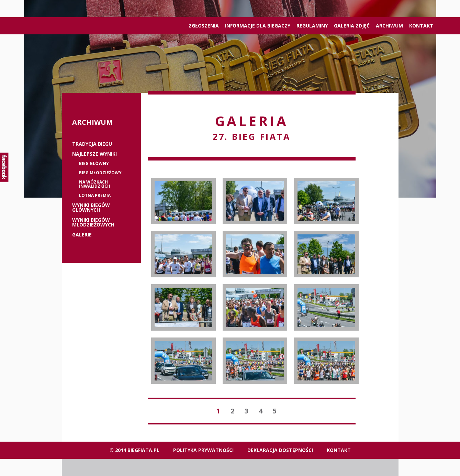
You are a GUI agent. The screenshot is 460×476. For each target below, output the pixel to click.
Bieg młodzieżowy (100, 173)
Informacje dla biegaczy (258, 26)
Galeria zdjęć (352, 26)
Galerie (82, 235)
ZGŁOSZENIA (204, 26)
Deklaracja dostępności (280, 450)
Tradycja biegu (92, 144)
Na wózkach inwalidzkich (95, 184)
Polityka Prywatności (203, 450)
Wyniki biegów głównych (91, 208)
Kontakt (421, 26)
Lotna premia (95, 196)
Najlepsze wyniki (94, 154)
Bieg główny (94, 164)
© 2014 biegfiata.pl (134, 450)
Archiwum (389, 26)
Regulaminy (312, 26)
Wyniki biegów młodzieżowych (93, 222)
